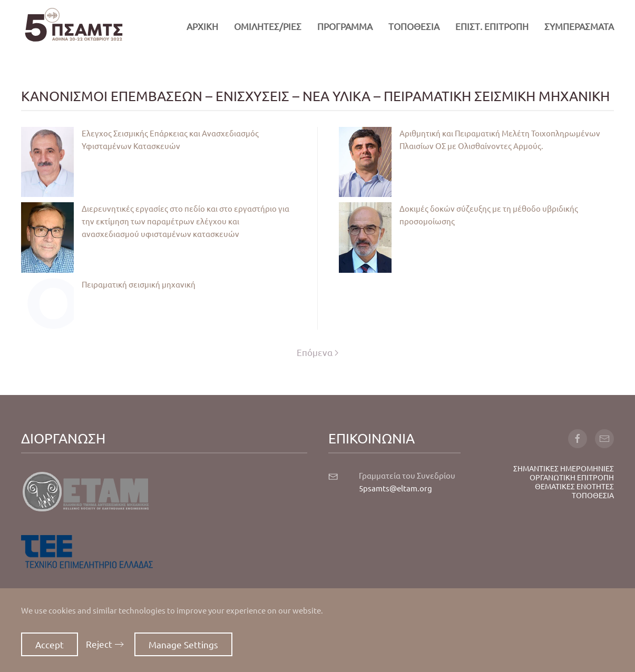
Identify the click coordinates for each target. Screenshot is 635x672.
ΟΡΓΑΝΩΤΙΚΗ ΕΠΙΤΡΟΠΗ (572, 477)
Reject (99, 644)
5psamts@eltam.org (395, 488)
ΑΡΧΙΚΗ (202, 26)
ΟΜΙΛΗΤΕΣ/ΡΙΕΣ (268, 26)
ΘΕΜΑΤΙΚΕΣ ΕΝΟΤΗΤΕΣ (574, 486)
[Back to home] (74, 26)
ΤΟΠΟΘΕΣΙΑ (414, 26)
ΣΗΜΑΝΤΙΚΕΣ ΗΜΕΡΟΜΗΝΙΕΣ (564, 468)
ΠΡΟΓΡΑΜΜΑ (345, 26)
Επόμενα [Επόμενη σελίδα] (317, 352)
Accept (50, 644)
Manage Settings (183, 644)
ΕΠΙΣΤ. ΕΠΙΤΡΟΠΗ (492, 26)
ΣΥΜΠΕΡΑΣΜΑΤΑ (579, 26)
